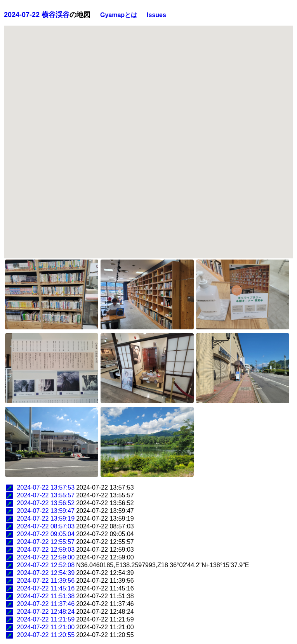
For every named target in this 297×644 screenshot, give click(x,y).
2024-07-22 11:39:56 (46, 581)
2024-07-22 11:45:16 (46, 588)
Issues (156, 15)
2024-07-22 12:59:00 (46, 557)
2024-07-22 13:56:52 (46, 503)
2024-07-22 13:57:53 (46, 487)
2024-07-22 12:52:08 (46, 565)
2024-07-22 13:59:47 (46, 511)
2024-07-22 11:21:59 (46, 619)
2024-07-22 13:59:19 (46, 518)
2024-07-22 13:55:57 (46, 495)
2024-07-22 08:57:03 (46, 526)
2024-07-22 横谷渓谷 (37, 15)
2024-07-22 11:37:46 (46, 604)
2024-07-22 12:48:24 (46, 612)
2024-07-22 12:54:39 (46, 573)
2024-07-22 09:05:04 (46, 534)
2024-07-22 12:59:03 (46, 550)
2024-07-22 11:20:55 (46, 635)
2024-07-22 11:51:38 (46, 596)
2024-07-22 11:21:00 (46, 627)
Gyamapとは (119, 15)
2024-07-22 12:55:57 (46, 542)
